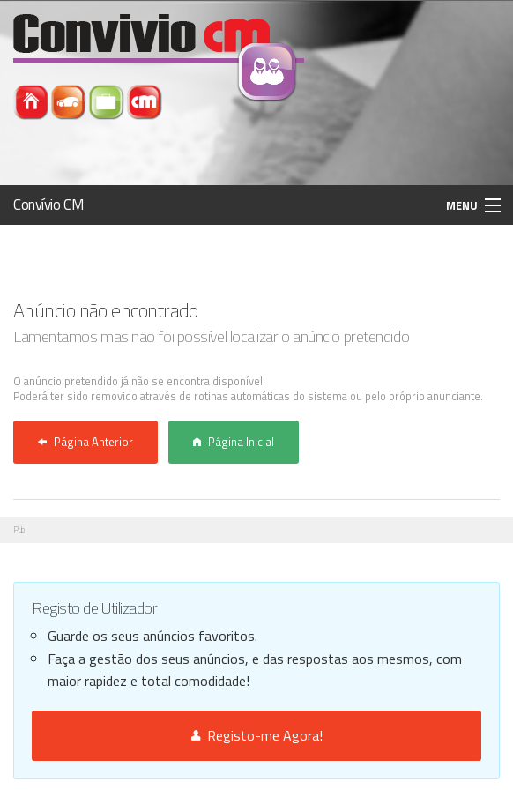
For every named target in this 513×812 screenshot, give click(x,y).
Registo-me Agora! (257, 735)
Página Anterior (85, 442)
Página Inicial (234, 442)
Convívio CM (48, 205)
